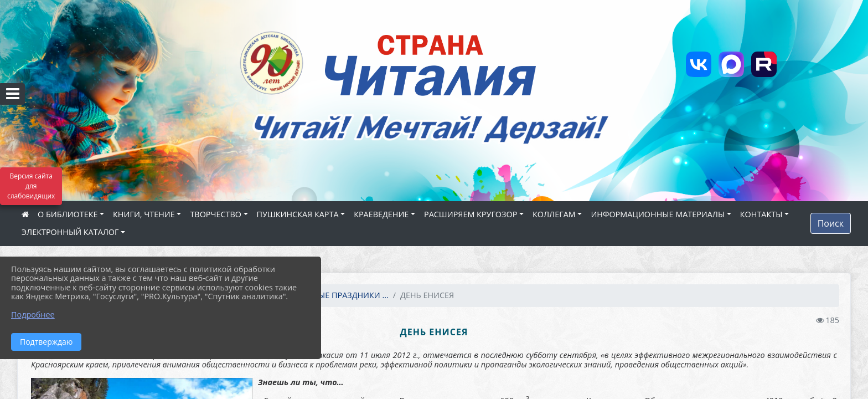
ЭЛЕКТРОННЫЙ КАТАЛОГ (70, 232)
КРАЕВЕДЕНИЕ (381, 214)
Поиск (831, 223)
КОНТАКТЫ (761, 214)
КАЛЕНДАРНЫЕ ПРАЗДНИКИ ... (330, 295)
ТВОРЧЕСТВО (216, 214)
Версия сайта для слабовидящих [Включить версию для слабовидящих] (31, 186)
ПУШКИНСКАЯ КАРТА (298, 214)
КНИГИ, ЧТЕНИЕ (144, 214)
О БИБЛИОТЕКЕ (68, 214)
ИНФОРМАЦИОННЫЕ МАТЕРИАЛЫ (658, 214)
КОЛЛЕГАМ (554, 214)
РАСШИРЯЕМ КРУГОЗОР (471, 214)
